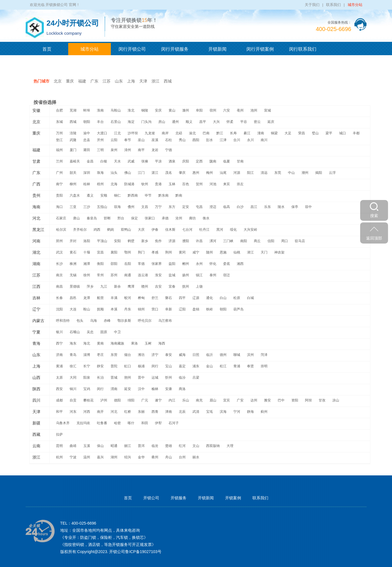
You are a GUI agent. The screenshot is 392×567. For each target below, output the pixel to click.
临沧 (155, 446)
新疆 (36, 423)
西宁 (59, 343)
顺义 (189, 122)
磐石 (169, 298)
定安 (186, 207)
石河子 (174, 423)
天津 (143, 81)
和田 (145, 423)
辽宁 (36, 309)
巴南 (206, 133)
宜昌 (100, 252)
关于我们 (312, 5)
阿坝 (308, 400)
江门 (141, 173)
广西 (36, 184)
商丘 (257, 241)
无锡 (73, 275)
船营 (100, 298)
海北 (87, 343)
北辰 (182, 412)
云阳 (114, 140)
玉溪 (87, 446)
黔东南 (163, 195)
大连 (73, 309)
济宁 (155, 355)
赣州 (145, 286)
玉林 (172, 184)
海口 (59, 207)
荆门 (141, 252)
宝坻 (210, 412)
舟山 (169, 457)
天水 (117, 161)
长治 (100, 378)
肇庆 (182, 173)
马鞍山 (116, 110)
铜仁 (117, 195)
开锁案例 (233, 498)
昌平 (203, 122)
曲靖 (73, 446)
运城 (155, 378)
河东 (73, 412)
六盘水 (75, 195)
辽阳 (182, 309)
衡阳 (100, 264)
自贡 (73, 400)
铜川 (73, 389)
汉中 (141, 389)
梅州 (210, 173)
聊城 (237, 355)
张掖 (145, 161)
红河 (182, 446)
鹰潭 (131, 286)
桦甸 (141, 298)
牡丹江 (204, 230)
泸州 (104, 400)
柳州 (73, 184)
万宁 (158, 207)
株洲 (73, 264)
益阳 (172, 264)
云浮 (332, 173)
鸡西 (97, 230)
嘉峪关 (75, 161)
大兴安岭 (250, 230)
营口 (155, 309)
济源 (172, 241)
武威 (131, 161)
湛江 (155, 173)
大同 (73, 378)
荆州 (169, 252)
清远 (264, 173)
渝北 (192, 133)
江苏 (107, 81)
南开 (100, 412)
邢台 (121, 218)
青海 (36, 343)
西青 (155, 412)
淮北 (131, 110)
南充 (199, 400)
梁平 (329, 133)
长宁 (87, 366)
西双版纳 (213, 446)
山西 (36, 378)
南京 (59, 275)
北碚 (179, 133)
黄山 (172, 110)
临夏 (227, 161)
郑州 (59, 241)
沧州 (179, 218)
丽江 (128, 446)
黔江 (220, 133)
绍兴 (128, 457)
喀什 (131, 423)
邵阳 (114, 264)
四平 (182, 298)
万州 (59, 133)
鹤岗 (111, 230)
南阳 (244, 241)
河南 (36, 241)
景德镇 (75, 286)
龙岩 (155, 150)
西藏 (36, 434)
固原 (104, 332)
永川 (250, 140)
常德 (141, 264)
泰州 (213, 275)
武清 (196, 412)
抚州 (186, 286)
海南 (36, 207)
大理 (230, 446)
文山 (196, 446)
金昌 (90, 161)
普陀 (114, 366)
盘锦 (196, 309)
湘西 (240, 264)
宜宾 (227, 400)
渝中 (87, 133)
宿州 (213, 110)
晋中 (141, 378)
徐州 (87, 275)
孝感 (155, 252)
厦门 (73, 150)
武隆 (73, 140)
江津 (223, 140)
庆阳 (186, 161)
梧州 (100, 184)
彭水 (210, 140)
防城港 (129, 184)
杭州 (59, 457)
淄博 (87, 355)
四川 (36, 400)
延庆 (271, 122)
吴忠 (90, 332)
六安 (227, 110)
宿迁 (227, 275)
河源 (237, 173)
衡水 (206, 218)
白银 (104, 161)
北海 (114, 184)
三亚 (73, 207)
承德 (165, 218)
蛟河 (128, 298)
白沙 (240, 207)
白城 (250, 298)
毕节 (148, 195)
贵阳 (59, 195)
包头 (80, 321)
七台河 (187, 230)
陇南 (213, 161)
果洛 (134, 343)
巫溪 (155, 140)
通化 (210, 298)
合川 (237, 140)
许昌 (199, 241)
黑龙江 (38, 230)
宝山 (169, 366)
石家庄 (61, 218)
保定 (134, 218)
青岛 (73, 355)
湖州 (114, 457)
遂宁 (158, 400)
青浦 (237, 366)
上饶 (199, 286)
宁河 (237, 412)
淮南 (100, 110)
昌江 (254, 207)
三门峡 (228, 241)
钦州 (145, 184)
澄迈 (213, 207)
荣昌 (302, 133)
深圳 (87, 173)
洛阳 (87, 241)
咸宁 (196, 252)
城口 (343, 133)
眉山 (213, 400)
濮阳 (186, 241)
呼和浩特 (63, 321)
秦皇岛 (92, 218)
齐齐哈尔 (80, 230)
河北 (36, 218)
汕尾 (223, 173)
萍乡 (90, 286)
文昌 (145, 207)
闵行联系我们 (303, 49)
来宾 (227, 184)
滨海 (223, 412)
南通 (128, 275)
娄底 (227, 264)
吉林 (36, 298)
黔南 (179, 195)
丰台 (100, 122)
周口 (285, 241)
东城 (59, 122)
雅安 (267, 400)
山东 (119, 81)
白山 (223, 298)
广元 (145, 400)
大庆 (141, 230)
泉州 (114, 150)
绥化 (233, 230)
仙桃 (237, 252)
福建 (82, 81)
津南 (169, 412)
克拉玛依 (83, 423)
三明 (100, 150)
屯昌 (199, 207)
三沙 (87, 207)
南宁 (59, 184)
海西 (162, 343)
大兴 (216, 122)
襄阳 (114, 252)
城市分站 (355, 5)
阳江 (250, 173)
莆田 (87, 150)
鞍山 (87, 309)
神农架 (279, 252)
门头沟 (146, 122)
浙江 (155, 81)
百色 (186, 184)
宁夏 (36, 332)
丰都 (356, 133)
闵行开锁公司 (132, 49)
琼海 (117, 207)
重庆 (70, 81)
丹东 (128, 309)
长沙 (59, 264)
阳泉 (87, 378)
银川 (59, 332)
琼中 (308, 207)
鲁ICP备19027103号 (143, 552)
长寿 (233, 133)
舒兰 (155, 298)
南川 (264, 140)
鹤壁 (131, 241)
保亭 (295, 207)
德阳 (117, 400)
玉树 (148, 343)
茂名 (169, 173)
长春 (59, 298)
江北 (117, 133)
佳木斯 (170, 230)
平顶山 (102, 241)
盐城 (172, 275)
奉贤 (250, 366)
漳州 (128, 150)
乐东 (267, 207)
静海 (250, 412)
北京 (58, 81)
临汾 (182, 378)
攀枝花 (88, 400)
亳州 (240, 110)
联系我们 (333, 5)
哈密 (117, 423)
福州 (59, 150)
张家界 (157, 264)
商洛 (182, 389)
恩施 (223, 252)
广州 (59, 173)
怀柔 (230, 122)
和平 (59, 412)
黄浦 (59, 366)
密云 (257, 122)
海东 (73, 343)
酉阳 (196, 140)
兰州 (59, 161)
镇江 (199, 275)
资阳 (295, 400)
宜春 (172, 286)
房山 (162, 122)
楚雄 (169, 446)
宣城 (267, 110)
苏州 (114, 275)
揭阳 (319, 173)
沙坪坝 (133, 133)
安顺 (104, 195)
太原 (59, 378)
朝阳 (87, 122)
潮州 (305, 173)
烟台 (128, 355)
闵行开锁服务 (175, 49)
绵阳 (131, 400)
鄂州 (128, 252)
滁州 (186, 110)
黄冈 (182, 252)
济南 (59, 355)
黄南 (100, 343)
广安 (240, 400)
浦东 (196, 366)
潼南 (261, 133)
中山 (291, 173)
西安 (59, 389)
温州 (87, 457)
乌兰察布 (165, 321)
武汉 (59, 252)
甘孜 (322, 400)
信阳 (271, 241)
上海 (131, 81)
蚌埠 (87, 110)
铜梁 (274, 133)
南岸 (165, 133)
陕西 (36, 389)
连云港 (143, 275)
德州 (223, 355)
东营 (114, 355)
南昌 (59, 286)
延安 (128, 389)
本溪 (114, 309)
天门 (264, 252)
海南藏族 (117, 343)
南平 (141, 150)
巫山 (141, 140)
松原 (237, 298)
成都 (59, 400)
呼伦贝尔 (145, 321)
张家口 (150, 218)
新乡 (145, 241)
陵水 (281, 207)
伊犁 (158, 423)
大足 (288, 133)
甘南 (240, 161)
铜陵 (145, 110)
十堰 (87, 252)
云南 (36, 446)
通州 (175, 122)
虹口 (128, 366)
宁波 (73, 457)
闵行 (155, 366)
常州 (100, 275)
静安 (100, 366)
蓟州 (264, 412)
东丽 (141, 412)
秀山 (182, 140)
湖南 (36, 264)
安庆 (158, 110)
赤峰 (107, 321)
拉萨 (59, 434)
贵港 (158, 184)
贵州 (36, 195)
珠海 (100, 173)
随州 (210, 252)
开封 (73, 241)
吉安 (158, 286)
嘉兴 (100, 457)
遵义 (90, 195)
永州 (199, 264)
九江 (104, 286)
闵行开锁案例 (260, 49)
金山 (210, 366)
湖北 (36, 252)
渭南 (114, 389)
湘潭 (87, 264)
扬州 (186, 275)
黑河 (220, 230)
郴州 (186, 264)
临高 (227, 207)
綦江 (247, 133)
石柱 (169, 140)
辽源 (196, 298)
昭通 (114, 446)
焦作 (158, 241)
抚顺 (100, 309)
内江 (172, 400)
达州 (254, 400)
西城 (168, 81)
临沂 (210, 355)
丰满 (114, 298)
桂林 (87, 184)
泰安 (169, 355)
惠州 (196, 173)
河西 (87, 412)
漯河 (213, 241)
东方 (172, 207)
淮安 (158, 275)
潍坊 (141, 355)
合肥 (59, 110)
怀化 (213, 264)
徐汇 (73, 366)
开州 (100, 140)
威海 (182, 355)
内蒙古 (38, 321)
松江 (223, 366)
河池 (213, 184)
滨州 (250, 355)
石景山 (116, 122)
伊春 (155, 230)
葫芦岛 (238, 309)
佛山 (128, 173)
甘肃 (36, 161)
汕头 (114, 173)
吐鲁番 (102, 423)
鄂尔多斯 (124, 321)
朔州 (128, 378)
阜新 (169, 309)
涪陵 (73, 133)
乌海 (94, 321)
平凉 (158, 161)
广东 (94, 81)
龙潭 (87, 298)
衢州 (155, 457)
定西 (199, 161)
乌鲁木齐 (63, 423)
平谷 (244, 122)
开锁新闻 (217, 49)
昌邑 (73, 298)
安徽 (36, 110)
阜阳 (199, 110)
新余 (117, 286)
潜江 (250, 252)
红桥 (128, 412)
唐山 (76, 218)
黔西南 (133, 195)
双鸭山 (126, 230)
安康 (169, 389)
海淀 (131, 122)
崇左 (240, 184)
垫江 (59, 140)
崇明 (264, 366)
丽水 (196, 457)
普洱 (141, 446)
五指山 (102, 207)
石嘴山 (75, 332)
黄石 (73, 252)
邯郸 (107, 218)
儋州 (131, 207)
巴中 (281, 400)
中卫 (117, 332)
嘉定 (182, 366)
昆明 (59, 446)
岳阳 (128, 264)
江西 (36, 286)
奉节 (128, 140)
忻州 (169, 378)
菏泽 (264, 355)
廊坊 (192, 218)
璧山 (315, 133)
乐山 (186, 400)
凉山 (336, 400)
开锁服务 (179, 498)
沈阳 (59, 309)
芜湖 (73, 110)
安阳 (117, 241)
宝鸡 (87, 389)
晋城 (114, 378)
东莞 (278, 173)
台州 (182, 457)
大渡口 (102, 133)
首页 (47, 49)
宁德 (169, 150)
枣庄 (100, 355)
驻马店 (300, 241)
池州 (254, 110)
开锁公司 (151, 498)
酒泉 (172, 161)
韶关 (73, 173)
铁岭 (210, 309)
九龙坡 (150, 133)
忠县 (87, 140)
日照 (196, 355)
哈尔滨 (61, 230)
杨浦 (141, 366)
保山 (100, 446)
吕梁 (196, 378)
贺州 (199, 184)
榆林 (155, 389)
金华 (141, 457)
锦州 (141, 309)
